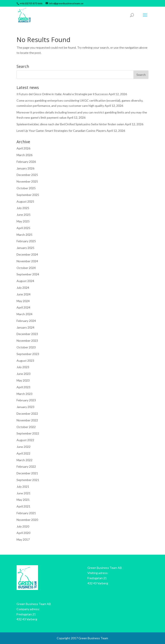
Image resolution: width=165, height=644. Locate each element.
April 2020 (23, 533)
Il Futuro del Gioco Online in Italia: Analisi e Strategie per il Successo (62, 94)
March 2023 (24, 394)
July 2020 (23, 526)
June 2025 (24, 215)
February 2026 (26, 162)
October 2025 (26, 188)
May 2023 (23, 380)
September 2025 (28, 195)
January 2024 (25, 327)
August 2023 (25, 361)
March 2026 (24, 155)
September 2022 (28, 433)
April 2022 (23, 453)
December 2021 (27, 473)
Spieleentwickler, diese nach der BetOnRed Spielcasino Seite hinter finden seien (70, 124)
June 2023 (24, 374)
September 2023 (28, 354)
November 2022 (27, 420)
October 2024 (26, 268)
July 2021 (23, 486)
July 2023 (23, 367)
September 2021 (28, 480)
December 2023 (27, 334)
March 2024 (24, 314)
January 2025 (25, 248)
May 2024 (23, 301)
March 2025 (24, 235)
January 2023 (25, 407)
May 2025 (23, 221)
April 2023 (23, 387)
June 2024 (24, 294)
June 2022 (24, 447)
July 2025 (23, 208)
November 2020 (27, 520)
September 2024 (28, 274)
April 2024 (23, 307)
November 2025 (27, 181)
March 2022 (24, 460)
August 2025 (25, 201)
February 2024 (26, 321)
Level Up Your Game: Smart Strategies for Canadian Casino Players (61, 131)
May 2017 (23, 539)
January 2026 (25, 168)
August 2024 (25, 281)
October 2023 (26, 347)
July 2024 (23, 288)
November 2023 (27, 341)
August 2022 (25, 440)
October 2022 (26, 427)
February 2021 (26, 513)
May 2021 (23, 500)
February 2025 (26, 241)
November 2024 (27, 261)
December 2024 (27, 254)
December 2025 (27, 175)
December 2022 (27, 414)
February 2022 (26, 466)
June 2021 (24, 493)
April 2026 (23, 148)
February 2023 (26, 400)
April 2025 (23, 228)
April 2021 (23, 506)
